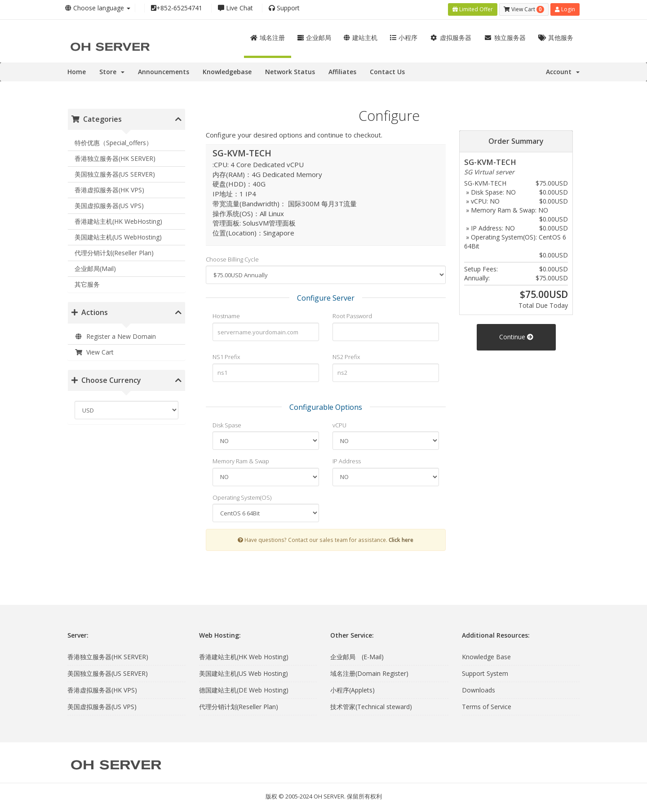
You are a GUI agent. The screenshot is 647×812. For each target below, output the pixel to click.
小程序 (404, 35)
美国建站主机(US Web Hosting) (244, 671)
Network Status (290, 69)
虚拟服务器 (451, 35)
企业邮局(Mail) (95, 267)
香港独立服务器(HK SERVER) (115, 157)
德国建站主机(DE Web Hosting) (244, 688)
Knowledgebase (227, 69)
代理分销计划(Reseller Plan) (114, 251)
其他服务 (556, 35)
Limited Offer (473, 8)
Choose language (98, 8)
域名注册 (268, 35)
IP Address (347, 459)
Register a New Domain (115, 334)
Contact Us (387, 69)
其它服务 (87, 282)
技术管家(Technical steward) (371, 704)
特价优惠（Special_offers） (113, 141)
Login (565, 8)
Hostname (226, 314)
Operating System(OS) (242, 495)
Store (112, 69)
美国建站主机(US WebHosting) (118, 235)
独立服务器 (505, 35)
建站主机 (361, 35)
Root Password (352, 314)
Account (563, 69)
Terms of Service (487, 704)
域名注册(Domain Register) (369, 671)
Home (77, 69)
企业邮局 (314, 35)
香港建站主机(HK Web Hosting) (244, 654)
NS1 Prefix (226, 355)
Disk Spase (227, 423)
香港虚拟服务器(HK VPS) (109, 188)
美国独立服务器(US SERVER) (115, 172)
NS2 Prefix (346, 355)
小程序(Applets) (352, 688)
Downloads (479, 688)
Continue (516, 335)
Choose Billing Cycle (232, 257)
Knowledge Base (486, 654)
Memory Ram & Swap (241, 459)
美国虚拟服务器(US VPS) (109, 204)
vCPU (339, 423)
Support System (485, 671)
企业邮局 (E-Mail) (357, 654)
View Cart (94, 350)
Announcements (164, 69)
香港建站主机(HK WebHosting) (118, 220)
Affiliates (342, 69)
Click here (401, 538)
